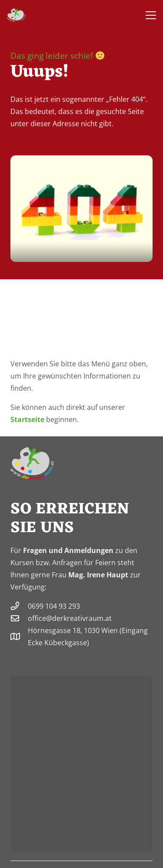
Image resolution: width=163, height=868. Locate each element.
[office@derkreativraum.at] (19, 618)
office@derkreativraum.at (70, 618)
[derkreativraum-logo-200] (16, 15)
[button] (151, 15)
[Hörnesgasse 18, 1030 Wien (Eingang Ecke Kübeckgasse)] (19, 636)
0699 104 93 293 (54, 606)
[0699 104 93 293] (19, 606)
